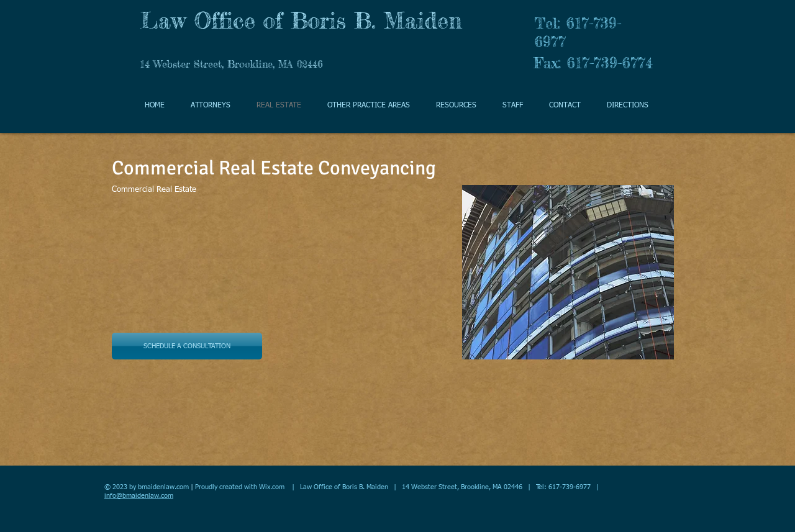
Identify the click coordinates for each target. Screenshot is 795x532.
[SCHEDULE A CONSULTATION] (187, 346)
